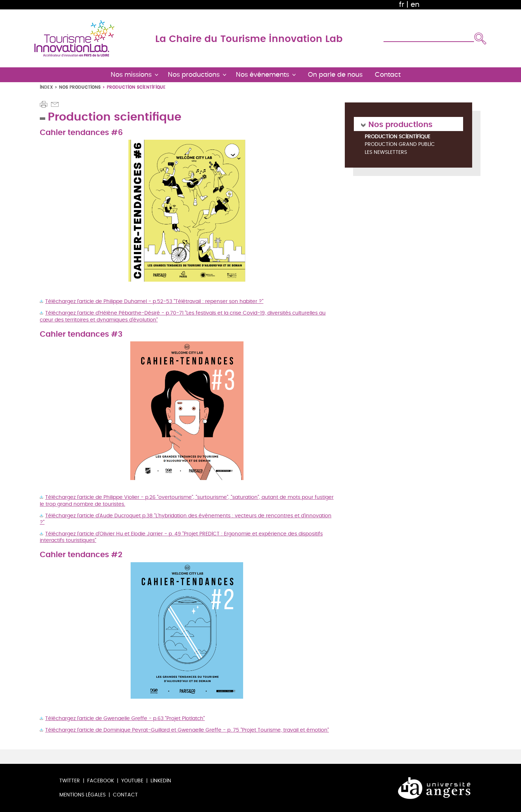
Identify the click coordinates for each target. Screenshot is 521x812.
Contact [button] (388, 75)
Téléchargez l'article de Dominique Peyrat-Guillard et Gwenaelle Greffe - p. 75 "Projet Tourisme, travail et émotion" (187, 730)
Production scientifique (397, 137)
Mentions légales (82, 795)
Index (46, 87)
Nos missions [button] (131, 75)
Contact (125, 795)
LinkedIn (161, 781)
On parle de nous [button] (335, 75)
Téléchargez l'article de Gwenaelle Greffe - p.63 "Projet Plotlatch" (125, 718)
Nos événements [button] (262, 75)
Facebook (101, 781)
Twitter (70, 781)
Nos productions (80, 87)
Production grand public (400, 145)
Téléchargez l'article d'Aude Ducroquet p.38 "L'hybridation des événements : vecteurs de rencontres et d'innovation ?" (186, 519)
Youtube (132, 781)
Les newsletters (386, 153)
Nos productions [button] (194, 75)
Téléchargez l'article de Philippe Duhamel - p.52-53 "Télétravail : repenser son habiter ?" (154, 301)
